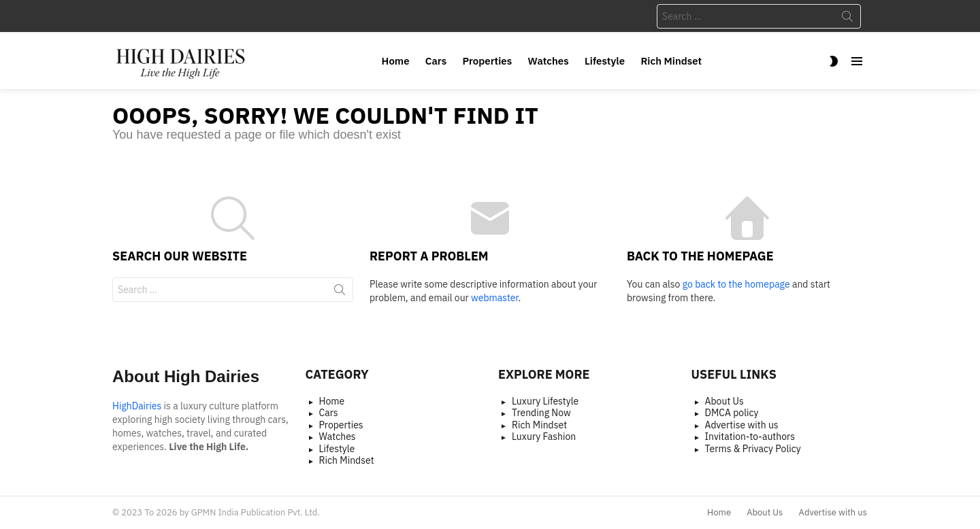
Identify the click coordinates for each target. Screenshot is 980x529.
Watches (549, 61)
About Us (724, 402)
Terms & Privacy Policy (753, 449)
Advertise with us (742, 425)
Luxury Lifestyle (545, 402)
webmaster (494, 298)
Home (396, 61)
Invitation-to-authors (750, 437)
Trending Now (541, 413)
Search (847, 19)
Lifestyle (605, 61)
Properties (488, 61)
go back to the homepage (736, 284)
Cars (436, 61)
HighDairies (137, 406)
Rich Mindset (671, 61)
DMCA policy (732, 413)
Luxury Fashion (544, 437)
